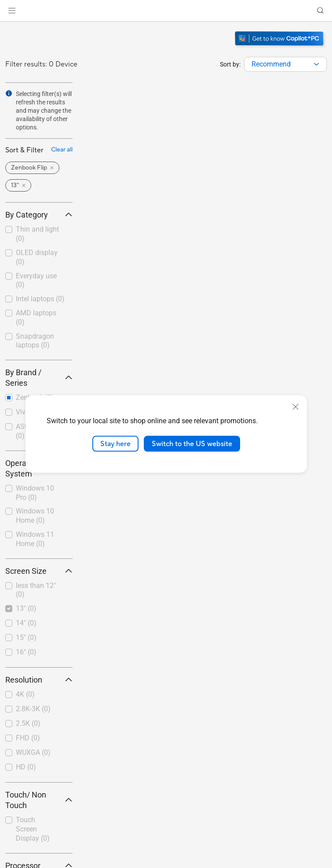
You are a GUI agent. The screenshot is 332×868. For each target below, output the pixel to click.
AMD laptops (36, 318)
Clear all (62, 150)
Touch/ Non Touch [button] (39, 800)
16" (26, 652)
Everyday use (36, 281)
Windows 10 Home (35, 516)
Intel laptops (40, 299)
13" (26, 608)
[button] (12, 11)
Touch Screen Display (33, 829)
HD (26, 767)
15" (26, 637)
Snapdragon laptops (35, 341)
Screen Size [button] (39, 571)
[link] (166, 11)
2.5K (28, 723)
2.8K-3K (33, 709)
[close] (296, 406)
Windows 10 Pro (35, 493)
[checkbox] (39, 235)
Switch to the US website (192, 443)
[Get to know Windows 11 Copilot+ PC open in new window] (280, 47)
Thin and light (37, 234)
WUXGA (33, 752)
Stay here (115, 443)
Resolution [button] (39, 680)
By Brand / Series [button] (39, 378)
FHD (28, 738)
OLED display (37, 257)
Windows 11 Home (35, 539)
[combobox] (285, 64)
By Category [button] (39, 215)
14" (26, 623)
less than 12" (36, 590)
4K (25, 694)
